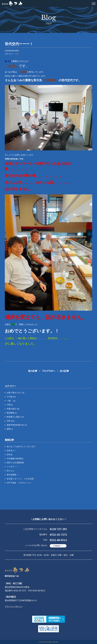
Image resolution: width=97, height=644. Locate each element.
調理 (10, 429)
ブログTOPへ (49, 371)
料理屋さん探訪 (15, 417)
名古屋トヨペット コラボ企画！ (21, 479)
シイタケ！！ (12, 467)
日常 (17, 54)
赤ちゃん (10, 471)
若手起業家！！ (13, 475)
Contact (57, 546)
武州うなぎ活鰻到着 (15, 463)
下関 (10, 405)
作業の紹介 (13, 409)
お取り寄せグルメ (15, 393)
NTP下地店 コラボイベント (19, 483)
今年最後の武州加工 (15, 459)
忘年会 (10, 454)
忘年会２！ (11, 450)
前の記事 (33, 371)
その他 (11, 397)
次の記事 (64, 371)
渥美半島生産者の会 (17, 425)
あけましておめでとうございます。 (22, 446)
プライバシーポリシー (14, 606)
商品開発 (12, 413)
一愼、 (11, 401)
